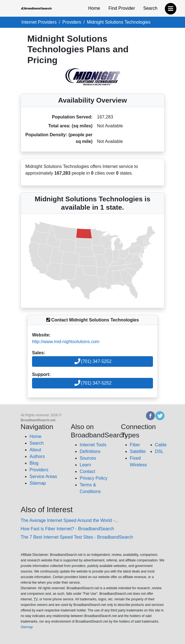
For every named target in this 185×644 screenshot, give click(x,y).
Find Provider (122, 8)
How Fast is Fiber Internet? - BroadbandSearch (67, 529)
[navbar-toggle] (171, 7)
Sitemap (38, 483)
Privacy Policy (94, 478)
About (35, 450)
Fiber (135, 445)
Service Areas (43, 476)
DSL (159, 451)
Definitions (90, 451)
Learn (85, 465)
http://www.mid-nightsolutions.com (66, 342)
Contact (87, 471)
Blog (34, 463)
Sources (88, 458)
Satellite (138, 451)
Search (150, 8)
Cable (161, 445)
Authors (37, 456)
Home (94, 8)
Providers (39, 470)
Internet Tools (93, 445)
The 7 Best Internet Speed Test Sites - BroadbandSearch (77, 537)
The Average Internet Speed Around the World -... (70, 520)
